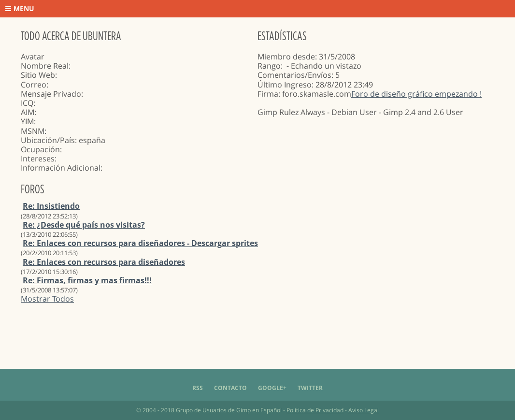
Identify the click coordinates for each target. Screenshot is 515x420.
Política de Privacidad (315, 410)
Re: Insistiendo (51, 206)
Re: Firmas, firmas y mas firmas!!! (87, 280)
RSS (198, 388)
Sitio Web (38, 75)
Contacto (230, 388)
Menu (20, 8)
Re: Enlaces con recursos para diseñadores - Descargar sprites (140, 243)
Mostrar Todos (47, 299)
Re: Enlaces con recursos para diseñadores (104, 262)
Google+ (272, 388)
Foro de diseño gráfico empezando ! (416, 94)
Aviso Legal (364, 410)
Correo (34, 85)
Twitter (310, 388)
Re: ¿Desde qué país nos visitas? (84, 225)
